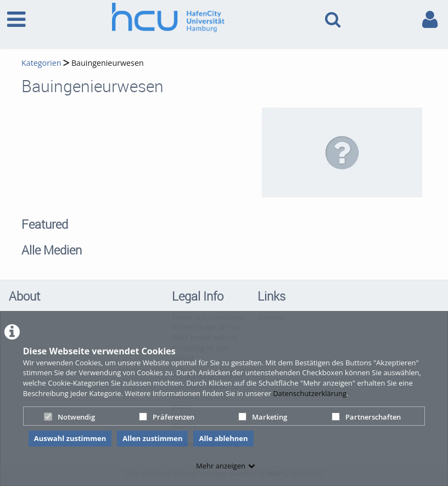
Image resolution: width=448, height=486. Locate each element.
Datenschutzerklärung (310, 393)
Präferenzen (167, 417)
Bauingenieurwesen (108, 63)
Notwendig (69, 417)
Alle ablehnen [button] (223, 438)
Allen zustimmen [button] (152, 438)
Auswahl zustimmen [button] (70, 438)
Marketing (263, 417)
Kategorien (41, 63)
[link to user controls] (430, 19)
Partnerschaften (366, 417)
